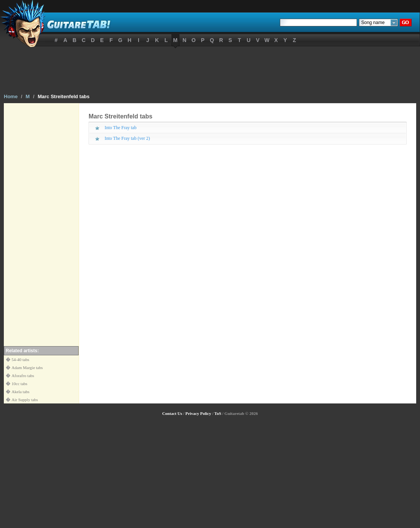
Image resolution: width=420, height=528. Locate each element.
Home (11, 96)
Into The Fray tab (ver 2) (127, 138)
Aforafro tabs (23, 376)
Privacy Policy (198, 413)
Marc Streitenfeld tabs (64, 96)
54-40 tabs (20, 360)
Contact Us (172, 413)
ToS (218, 413)
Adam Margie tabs (27, 368)
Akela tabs (20, 392)
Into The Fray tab (120, 128)
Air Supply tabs (25, 400)
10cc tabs (19, 384)
